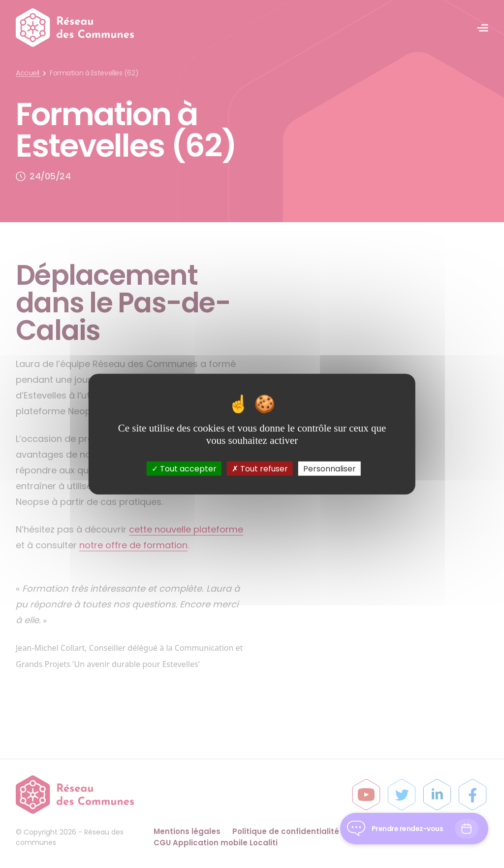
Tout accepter (184, 468)
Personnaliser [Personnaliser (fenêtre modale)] (330, 468)
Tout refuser (260, 468)
